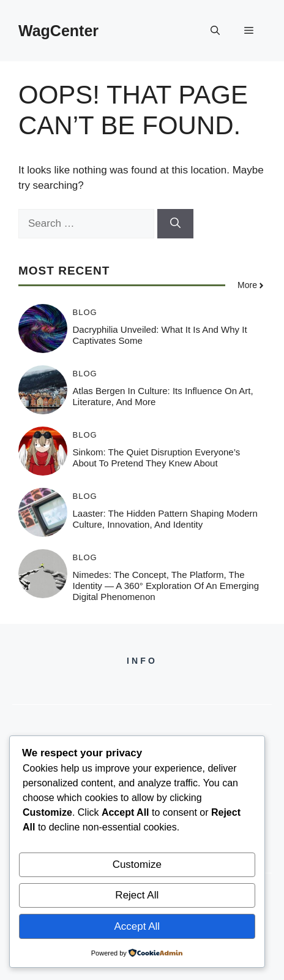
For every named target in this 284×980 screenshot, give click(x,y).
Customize (137, 864)
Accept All (137, 926)
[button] (215, 31)
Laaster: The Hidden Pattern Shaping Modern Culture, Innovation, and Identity (165, 519)
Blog (85, 312)
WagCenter (58, 31)
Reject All (137, 895)
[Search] (175, 224)
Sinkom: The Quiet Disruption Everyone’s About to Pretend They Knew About (157, 458)
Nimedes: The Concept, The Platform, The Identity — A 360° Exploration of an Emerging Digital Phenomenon (166, 586)
